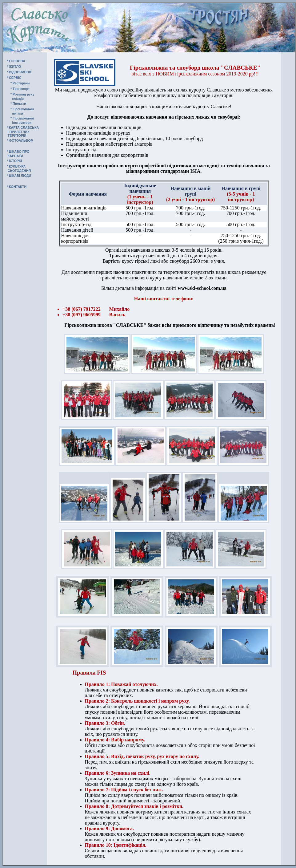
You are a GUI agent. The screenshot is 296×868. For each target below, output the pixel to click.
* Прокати (18, 103)
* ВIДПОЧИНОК (19, 72)
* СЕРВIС (14, 78)
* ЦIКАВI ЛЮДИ (19, 176)
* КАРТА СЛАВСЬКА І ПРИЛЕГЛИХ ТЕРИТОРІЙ (21, 132)
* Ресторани (20, 83)
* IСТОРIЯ (14, 161)
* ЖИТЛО (14, 67)
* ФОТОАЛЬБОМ (20, 140)
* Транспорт (20, 89)
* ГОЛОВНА (16, 61)
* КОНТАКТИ (17, 187)
